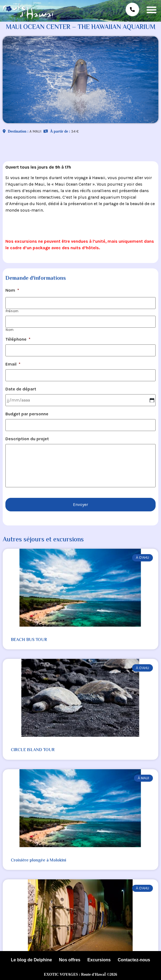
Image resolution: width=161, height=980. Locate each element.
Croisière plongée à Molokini (38, 861)
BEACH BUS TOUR (29, 640)
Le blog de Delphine (31, 960)
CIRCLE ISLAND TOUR (33, 750)
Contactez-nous (134, 960)
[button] (151, 10)
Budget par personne (27, 414)
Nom (12, 290)
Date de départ (21, 389)
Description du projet (27, 439)
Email (13, 364)
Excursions (99, 960)
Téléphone (18, 339)
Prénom (12, 311)
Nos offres (70, 960)
